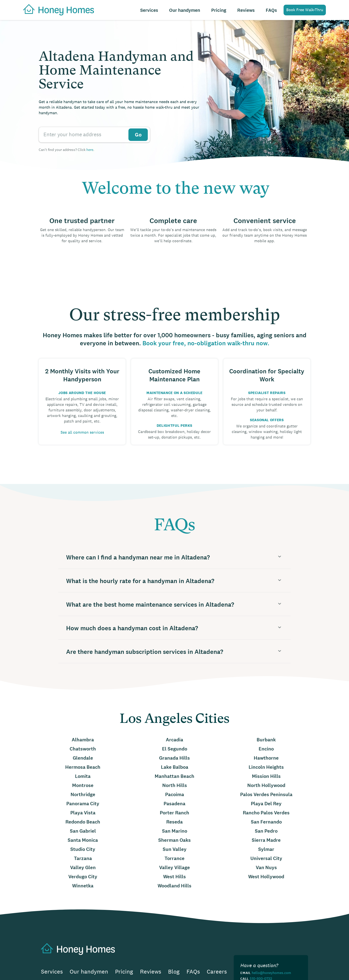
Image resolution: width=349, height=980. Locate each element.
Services (149, 10)
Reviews (246, 10)
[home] (56, 9)
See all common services (82, 432)
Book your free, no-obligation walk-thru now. (206, 343)
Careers (217, 972)
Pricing (219, 10)
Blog (174, 972)
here (90, 150)
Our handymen (185, 10)
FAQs (271, 10)
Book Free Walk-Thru (305, 10)
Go (138, 135)
